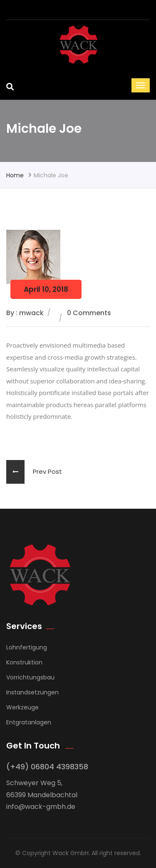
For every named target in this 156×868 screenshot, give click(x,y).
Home (15, 175)
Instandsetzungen (32, 692)
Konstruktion (24, 662)
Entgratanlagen (29, 722)
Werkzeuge (22, 707)
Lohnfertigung (27, 647)
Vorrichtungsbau (30, 677)
